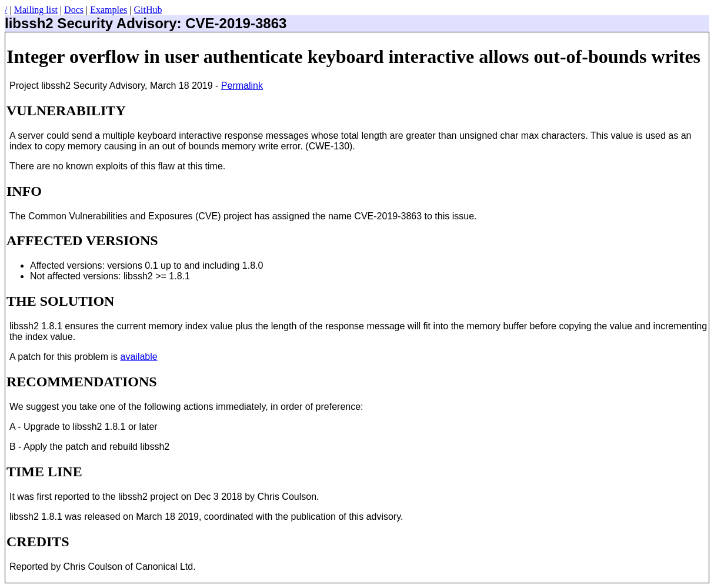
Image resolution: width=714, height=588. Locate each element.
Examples (109, 10)
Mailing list (36, 10)
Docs (74, 10)
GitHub (148, 10)
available (139, 357)
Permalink (242, 86)
